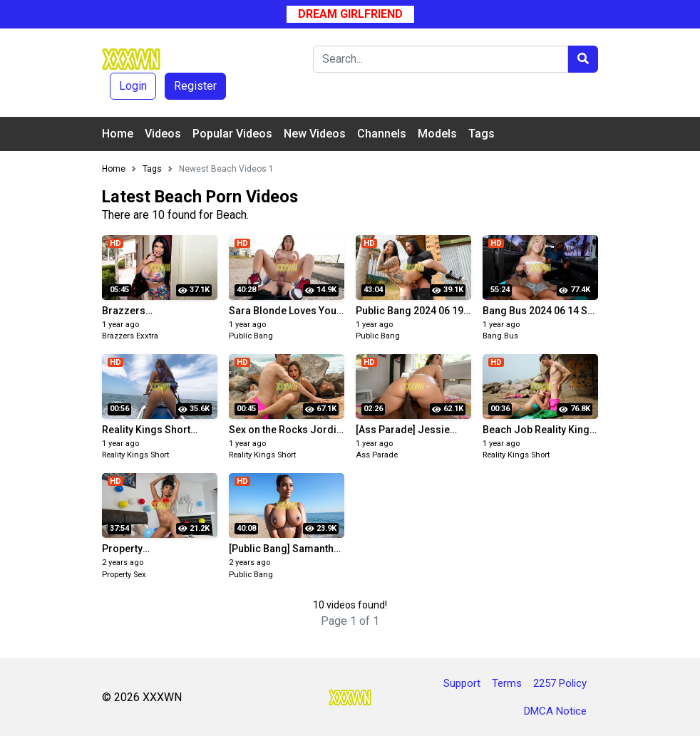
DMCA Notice (555, 711)
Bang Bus (500, 336)
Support (462, 683)
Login (133, 86)
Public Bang (251, 336)
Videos (163, 134)
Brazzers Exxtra (130, 336)
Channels (382, 134)
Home (118, 134)
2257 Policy (560, 683)
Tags (482, 134)
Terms (507, 683)
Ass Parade (377, 455)
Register (195, 86)
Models (437, 134)
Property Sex (124, 575)
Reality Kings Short (135, 455)
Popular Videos (232, 134)
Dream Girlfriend (350, 14)
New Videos (315, 134)
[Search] (441, 59)
